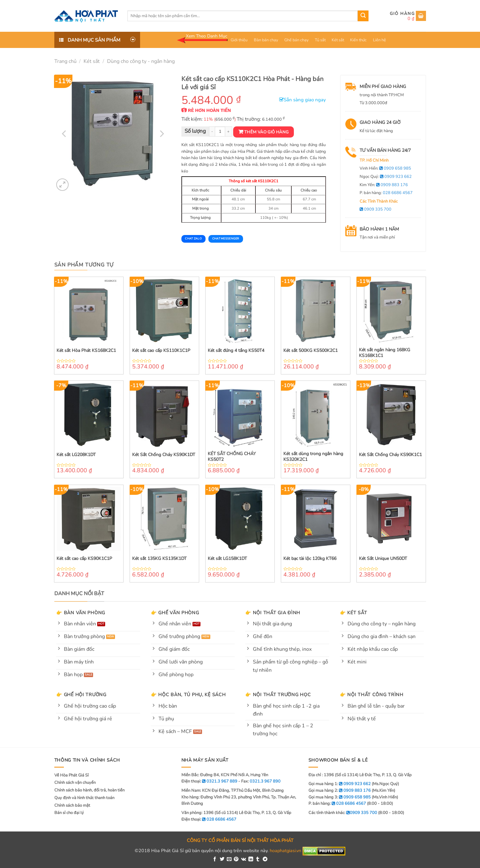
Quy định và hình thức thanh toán (84, 798)
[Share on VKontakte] (244, 859)
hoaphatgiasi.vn (285, 851)
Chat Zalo (193, 239)
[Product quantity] (220, 132)
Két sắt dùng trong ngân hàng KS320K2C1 (313, 457)
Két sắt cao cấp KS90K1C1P (84, 559)
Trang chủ (65, 61)
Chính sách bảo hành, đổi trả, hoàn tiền (89, 790)
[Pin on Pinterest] (236, 859)
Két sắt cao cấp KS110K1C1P (161, 351)
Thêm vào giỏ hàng (267, 132)
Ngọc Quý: (386, 177)
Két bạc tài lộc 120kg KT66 (310, 559)
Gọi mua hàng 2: (340, 791)
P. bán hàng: (386, 193)
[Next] (161, 134)
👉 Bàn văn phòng (81, 613)
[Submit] (363, 16)
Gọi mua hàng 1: (340, 784)
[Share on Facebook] (215, 859)
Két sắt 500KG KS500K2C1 (311, 351)
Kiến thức (358, 40)
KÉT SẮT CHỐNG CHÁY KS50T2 (232, 457)
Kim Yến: (384, 185)
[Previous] (64, 134)
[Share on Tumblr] (258, 859)
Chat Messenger (226, 239)
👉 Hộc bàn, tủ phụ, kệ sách (188, 695)
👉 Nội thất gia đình (273, 613)
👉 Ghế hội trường (81, 695)
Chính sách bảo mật (72, 805)
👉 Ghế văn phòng (175, 613)
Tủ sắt (320, 40)
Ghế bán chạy (297, 40)
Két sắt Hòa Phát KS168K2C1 (86, 351)
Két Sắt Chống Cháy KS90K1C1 (390, 455)
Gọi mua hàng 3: (340, 797)
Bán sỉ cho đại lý (69, 813)
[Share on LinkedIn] (251, 859)
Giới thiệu (239, 40)
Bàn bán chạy (266, 40)
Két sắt (338, 40)
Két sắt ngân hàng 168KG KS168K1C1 (385, 353)
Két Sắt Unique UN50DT (383, 559)
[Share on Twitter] (222, 859)
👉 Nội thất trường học (278, 695)
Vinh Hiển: (385, 168)
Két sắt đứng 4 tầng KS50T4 (236, 351)
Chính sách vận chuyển (75, 783)
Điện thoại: (209, 819)
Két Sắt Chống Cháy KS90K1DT (164, 455)
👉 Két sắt (353, 613)
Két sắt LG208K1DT (76, 455)
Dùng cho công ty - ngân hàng (141, 61)
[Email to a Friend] (229, 859)
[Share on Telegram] (265, 859)
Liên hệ (379, 40)
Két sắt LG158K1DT (227, 559)
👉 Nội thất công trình (372, 695)
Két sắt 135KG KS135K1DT (159, 559)
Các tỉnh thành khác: (343, 813)
